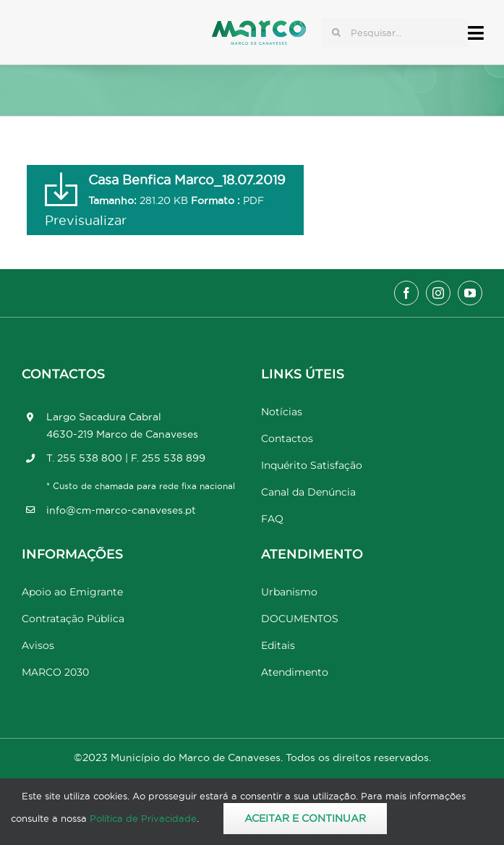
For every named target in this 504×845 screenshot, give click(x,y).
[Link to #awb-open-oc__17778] (476, 33)
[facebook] (406, 293)
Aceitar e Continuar (305, 818)
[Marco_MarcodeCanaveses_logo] (259, 26)
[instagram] (438, 293)
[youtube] (470, 293)
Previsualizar (86, 220)
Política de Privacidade (143, 818)
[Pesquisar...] (395, 33)
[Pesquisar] (336, 33)
